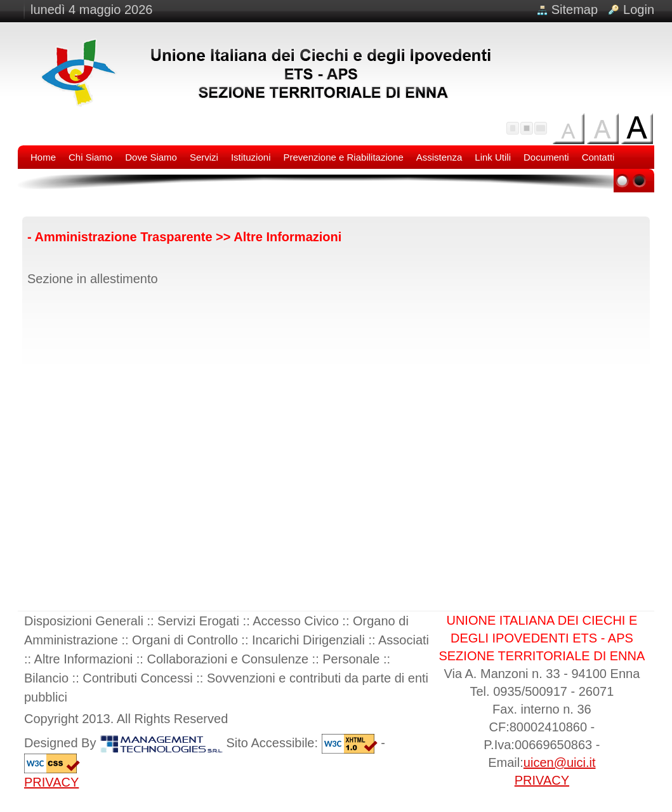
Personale (351, 659)
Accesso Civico (296, 621)
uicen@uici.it (560, 762)
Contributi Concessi (137, 678)
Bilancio (46, 678)
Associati (404, 640)
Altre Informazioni (84, 659)
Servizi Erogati (198, 621)
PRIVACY (51, 782)
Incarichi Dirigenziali (308, 640)
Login (639, 10)
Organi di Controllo (185, 640)
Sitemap (575, 10)
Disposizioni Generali (84, 621)
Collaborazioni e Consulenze (227, 659)
